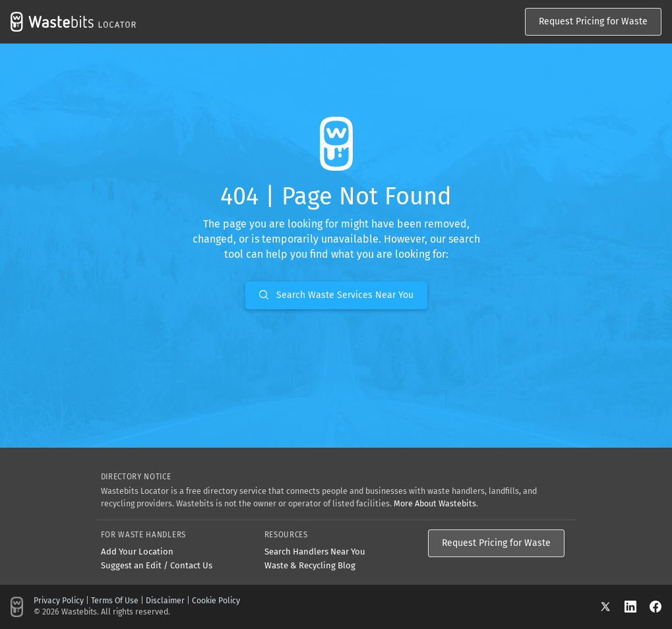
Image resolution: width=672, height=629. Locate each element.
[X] (612, 606)
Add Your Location (137, 552)
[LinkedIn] (637, 606)
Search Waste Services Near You (336, 295)
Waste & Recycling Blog (310, 565)
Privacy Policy (59, 601)
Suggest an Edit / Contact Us (157, 565)
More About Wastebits (435, 503)
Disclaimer (165, 601)
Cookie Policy (216, 601)
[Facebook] (656, 606)
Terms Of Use (115, 601)
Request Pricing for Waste (593, 21)
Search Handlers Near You (315, 552)
